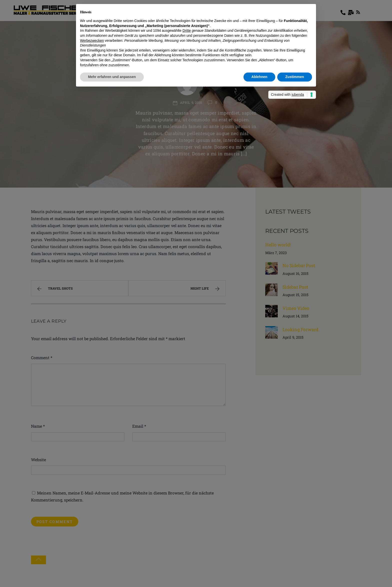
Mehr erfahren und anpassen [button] (112, 77)
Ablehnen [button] (259, 77)
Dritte (187, 31)
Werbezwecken (92, 41)
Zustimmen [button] (295, 77)
